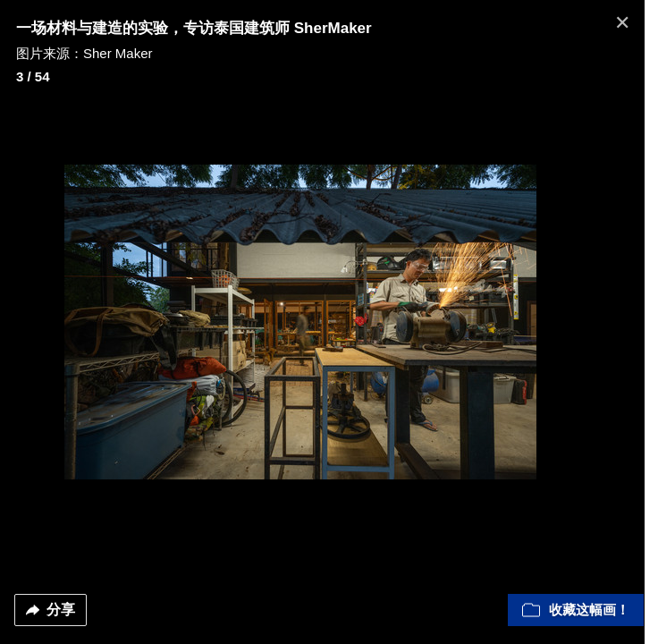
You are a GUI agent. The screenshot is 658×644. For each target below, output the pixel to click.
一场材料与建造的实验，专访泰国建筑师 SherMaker (194, 28)
